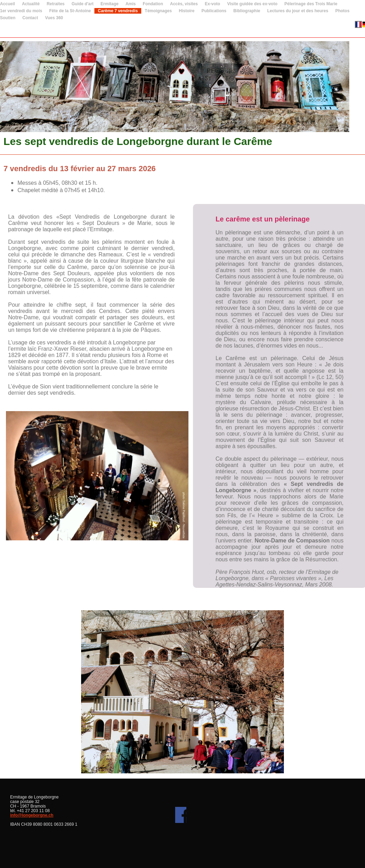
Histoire (187, 11)
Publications (214, 11)
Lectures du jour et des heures (298, 11)
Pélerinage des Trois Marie (311, 4)
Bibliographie (247, 11)
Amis (131, 4)
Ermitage (110, 4)
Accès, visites (184, 4)
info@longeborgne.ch (32, 815)
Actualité (31, 4)
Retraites (55, 4)
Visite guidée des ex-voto (252, 4)
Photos (342, 11)
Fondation (153, 4)
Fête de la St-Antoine (70, 11)
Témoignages (158, 11)
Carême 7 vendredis (118, 11)
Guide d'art (83, 4)
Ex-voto (213, 4)
